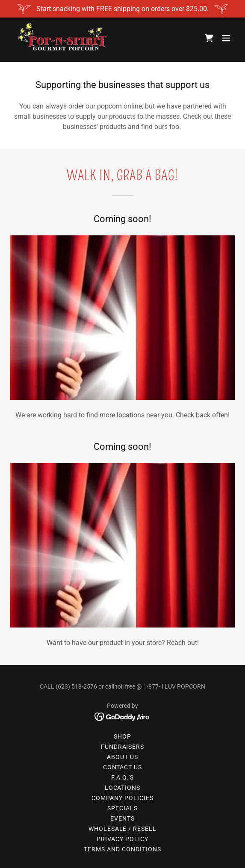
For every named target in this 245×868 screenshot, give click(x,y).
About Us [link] (123, 757)
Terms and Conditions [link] (123, 849)
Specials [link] (123, 808)
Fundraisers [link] (123, 747)
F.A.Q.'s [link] (123, 777)
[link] (62, 38)
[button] (226, 38)
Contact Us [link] (123, 767)
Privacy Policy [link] (123, 839)
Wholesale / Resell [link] (123, 829)
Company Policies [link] (123, 798)
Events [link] (123, 818)
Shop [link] (123, 736)
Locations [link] (123, 788)
